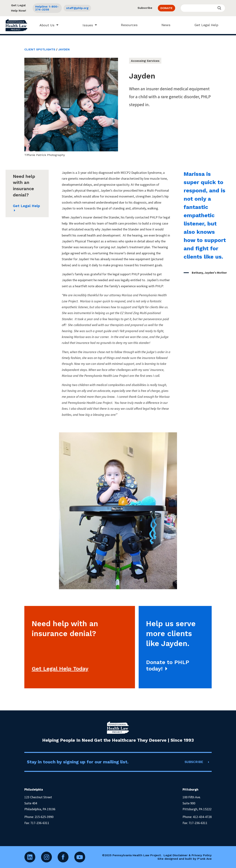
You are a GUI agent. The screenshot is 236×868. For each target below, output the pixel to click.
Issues (86, 25)
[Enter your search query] (203, 8)
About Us (45, 25)
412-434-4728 (202, 817)
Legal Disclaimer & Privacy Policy (188, 855)
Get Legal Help (205, 25)
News (164, 25)
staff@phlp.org (77, 8)
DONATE (166, 8)
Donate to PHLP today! (168, 665)
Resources (128, 25)
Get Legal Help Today (60, 669)
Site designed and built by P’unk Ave (185, 859)
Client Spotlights (40, 49)
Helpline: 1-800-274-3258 (47, 8)
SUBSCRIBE (194, 762)
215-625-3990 (44, 817)
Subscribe (145, 8)
